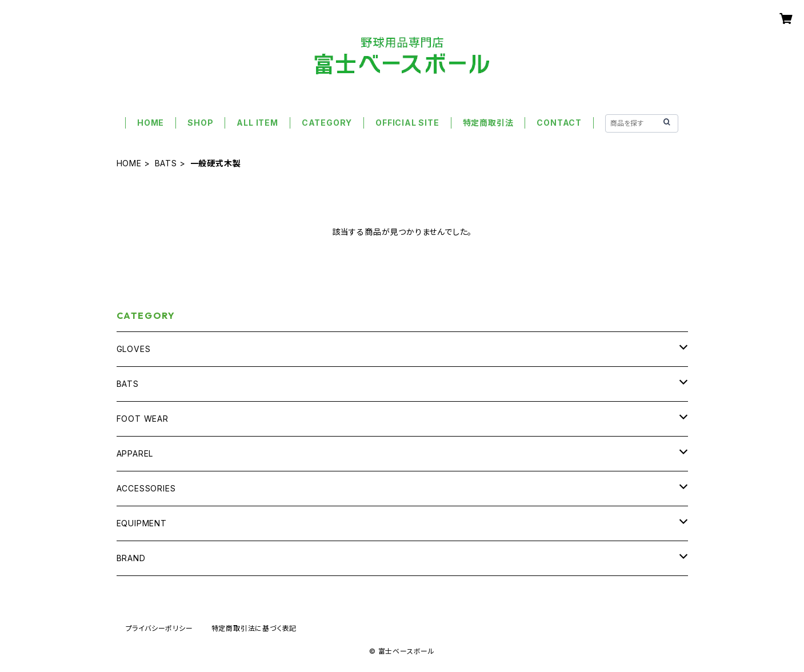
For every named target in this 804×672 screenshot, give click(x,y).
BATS (166, 163)
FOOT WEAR (143, 419)
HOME (151, 123)
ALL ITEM (257, 123)
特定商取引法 (488, 123)
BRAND (131, 558)
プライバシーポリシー (159, 628)
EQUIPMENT (142, 523)
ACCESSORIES (146, 488)
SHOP (200, 123)
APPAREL (135, 453)
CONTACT (559, 123)
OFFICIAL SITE (407, 123)
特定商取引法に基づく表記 (254, 628)
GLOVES (134, 349)
